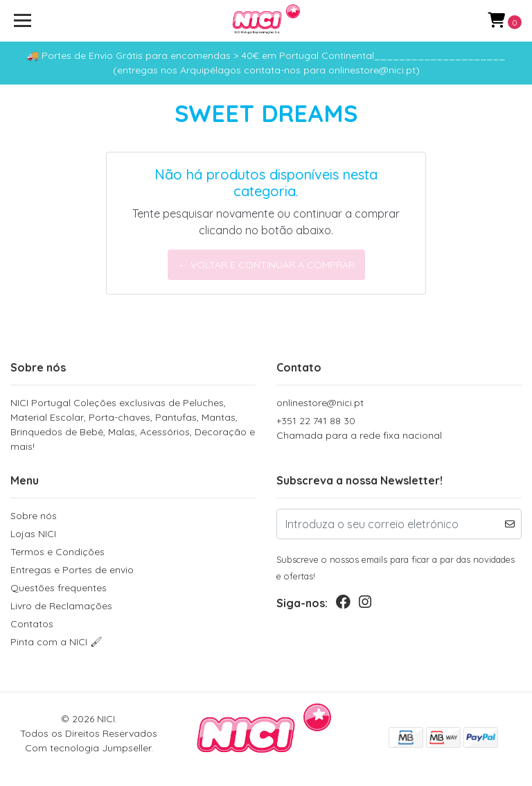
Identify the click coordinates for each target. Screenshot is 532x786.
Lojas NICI (33, 534)
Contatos (32, 624)
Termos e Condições (57, 552)
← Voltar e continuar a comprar (266, 265)
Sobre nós (34, 516)
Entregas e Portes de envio (72, 570)
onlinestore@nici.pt (320, 403)
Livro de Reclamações (61, 606)
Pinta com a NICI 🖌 (56, 642)
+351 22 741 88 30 (399, 429)
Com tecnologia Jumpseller (88, 748)
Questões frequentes (59, 588)
